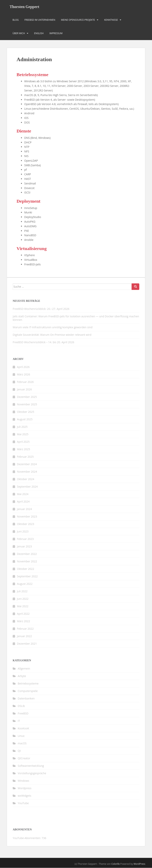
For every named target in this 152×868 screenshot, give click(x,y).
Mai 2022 (23, 606)
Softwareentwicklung (31, 766)
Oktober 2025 (25, 412)
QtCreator (24, 758)
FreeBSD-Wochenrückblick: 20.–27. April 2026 (41, 309)
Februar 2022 (25, 629)
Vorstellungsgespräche (32, 773)
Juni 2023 (23, 532)
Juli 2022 (22, 591)
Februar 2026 (25, 382)
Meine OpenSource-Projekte (78, 20)
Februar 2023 (25, 539)
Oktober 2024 (25, 479)
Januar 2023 (24, 547)
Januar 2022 (24, 636)
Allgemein (24, 669)
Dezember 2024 (27, 464)
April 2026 (23, 367)
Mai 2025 (23, 434)
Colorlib (116, 864)
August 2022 (25, 584)
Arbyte (22, 676)
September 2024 (27, 487)
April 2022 (23, 614)
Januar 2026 (24, 390)
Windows (23, 781)
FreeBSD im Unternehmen (40, 20)
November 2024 (27, 472)
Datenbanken (26, 699)
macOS (22, 743)
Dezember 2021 (27, 644)
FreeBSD (23, 714)
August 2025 (25, 419)
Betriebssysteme (28, 684)
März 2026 (23, 375)
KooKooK (23, 729)
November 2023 (27, 517)
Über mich (19, 33)
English (39, 33)
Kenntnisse (111, 20)
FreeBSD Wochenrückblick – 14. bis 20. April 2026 (43, 342)
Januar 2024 (24, 509)
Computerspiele (28, 691)
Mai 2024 (23, 494)
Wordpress (25, 788)
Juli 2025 (22, 427)
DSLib (21, 706)
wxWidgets (24, 796)
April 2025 (23, 442)
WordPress (139, 864)
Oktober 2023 (25, 524)
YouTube (23, 803)
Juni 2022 (23, 599)
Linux (21, 736)
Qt (19, 751)
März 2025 (23, 449)
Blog (16, 20)
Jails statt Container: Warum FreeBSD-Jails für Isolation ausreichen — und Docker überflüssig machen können (76, 318)
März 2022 (23, 621)
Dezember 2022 (27, 554)
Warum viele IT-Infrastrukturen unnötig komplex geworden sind (53, 327)
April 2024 (23, 502)
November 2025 (27, 404)
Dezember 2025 (27, 397)
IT (19, 721)
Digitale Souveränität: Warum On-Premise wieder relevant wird (52, 335)
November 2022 (27, 562)
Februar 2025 (25, 457)
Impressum (56, 33)
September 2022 (27, 576)
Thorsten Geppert (24, 7)
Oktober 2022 (25, 569)
